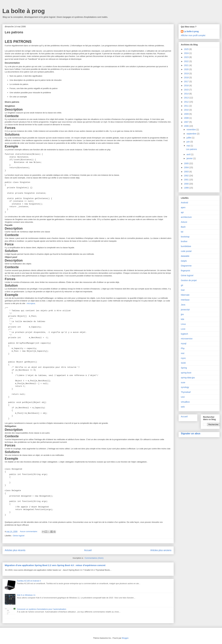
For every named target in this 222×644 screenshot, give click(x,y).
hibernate (185, 295)
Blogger (125, 638)
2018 (187, 77)
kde (183, 319)
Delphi (184, 261)
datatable (185, 256)
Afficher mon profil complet (193, 35)
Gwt (183, 290)
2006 (187, 126)
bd (182, 232)
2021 (187, 65)
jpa (182, 314)
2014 (187, 94)
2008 (187, 118)
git (182, 285)
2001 (187, 180)
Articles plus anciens (161, 550)
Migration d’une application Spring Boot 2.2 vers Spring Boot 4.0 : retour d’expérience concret (55, 565)
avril (189, 154)
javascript (185, 310)
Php (183, 348)
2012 (187, 102)
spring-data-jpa (188, 378)
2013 (187, 98)
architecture (186, 217)
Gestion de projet (189, 280)
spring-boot (186, 373)
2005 (187, 163)
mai (188, 146)
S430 (183, 363)
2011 (187, 106)
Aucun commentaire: (29, 531)
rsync (183, 358)
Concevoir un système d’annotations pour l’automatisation (42, 609)
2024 (187, 53)
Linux (183, 324)
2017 (187, 82)
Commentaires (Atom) (94, 558)
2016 (187, 86)
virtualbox (185, 402)
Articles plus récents (15, 550)
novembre (191, 130)
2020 (187, 69)
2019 (187, 73)
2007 (187, 122)
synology (185, 387)
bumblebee (186, 246)
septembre (192, 134)
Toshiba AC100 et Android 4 (29, 581)
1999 (187, 188)
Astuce (184, 222)
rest (183, 353)
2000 (187, 184)
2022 (187, 61)
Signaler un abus (191, 433)
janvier (190, 158)
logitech (184, 334)
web (183, 407)
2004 (187, 167)
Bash (183, 227)
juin (188, 142)
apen (183, 207)
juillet (189, 138)
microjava (31, 303)
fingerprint (185, 271)
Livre (183, 329)
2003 (187, 172)
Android (184, 203)
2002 (187, 176)
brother (184, 241)
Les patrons (14, 32)
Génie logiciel (19, 536)
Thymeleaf (186, 392)
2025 (187, 49)
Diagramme (186, 266)
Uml (183, 397)
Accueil (88, 550)
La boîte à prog (24, 11)
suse (183, 382)
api (182, 212)
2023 (187, 57)
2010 (187, 110)
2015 (187, 90)
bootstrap (185, 237)
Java (183, 305)
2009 (187, 114)
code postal (186, 251)
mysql (184, 343)
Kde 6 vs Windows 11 (26, 595)
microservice (187, 339)
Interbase (185, 300)
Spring (184, 368)
